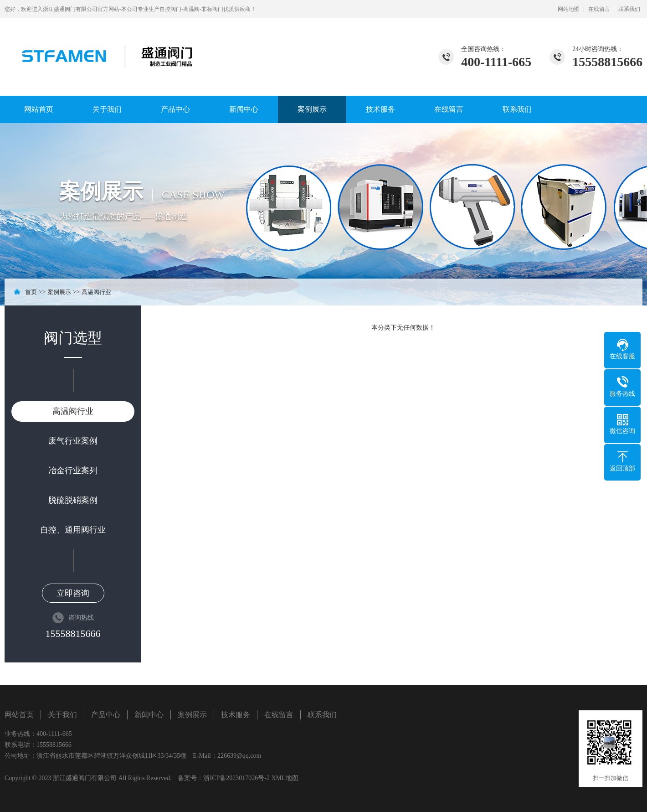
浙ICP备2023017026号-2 (236, 778)
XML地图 (285, 778)
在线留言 (599, 9)
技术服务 (380, 109)
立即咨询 (73, 593)
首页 (31, 292)
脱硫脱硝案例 (73, 500)
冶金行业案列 (73, 471)
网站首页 (39, 109)
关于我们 (107, 109)
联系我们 (629, 9)
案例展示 (312, 109)
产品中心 (175, 109)
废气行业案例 (73, 441)
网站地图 (569, 9)
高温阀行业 (96, 292)
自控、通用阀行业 (73, 530)
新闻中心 (244, 109)
